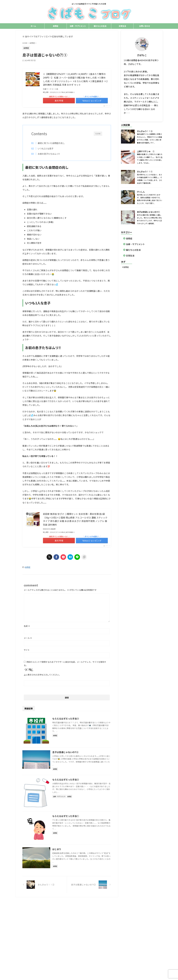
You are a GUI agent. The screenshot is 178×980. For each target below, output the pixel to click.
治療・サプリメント (78, 26)
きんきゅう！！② (145, 131)
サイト (27, 650)
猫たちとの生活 (100, 26)
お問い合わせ (145, 26)
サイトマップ (127, 905)
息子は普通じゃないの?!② (65, 752)
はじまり (57, 849)
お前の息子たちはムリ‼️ (49, 154)
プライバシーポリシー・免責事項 (106, 905)
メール (28, 638)
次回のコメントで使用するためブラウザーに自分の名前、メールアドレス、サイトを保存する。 (65, 664)
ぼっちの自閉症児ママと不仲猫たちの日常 (89, 910)
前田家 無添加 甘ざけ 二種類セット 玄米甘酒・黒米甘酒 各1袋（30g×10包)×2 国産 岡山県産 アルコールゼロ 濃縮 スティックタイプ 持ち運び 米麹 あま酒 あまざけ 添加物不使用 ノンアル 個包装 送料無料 (75, 519)
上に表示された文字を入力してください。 (42, 675)
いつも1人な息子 (46, 148)
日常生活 (122, 26)
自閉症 (56, 26)
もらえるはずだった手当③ (66, 719)
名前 (27, 626)
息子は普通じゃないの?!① (148, 212)
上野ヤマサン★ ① (146, 151)
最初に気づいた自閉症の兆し (51, 143)
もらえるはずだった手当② (66, 780)
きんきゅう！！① (145, 171)
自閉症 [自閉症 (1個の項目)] (126, 267)
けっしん (141, 192)
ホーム (33, 26)
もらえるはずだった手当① (66, 816)
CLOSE (98, 134)
